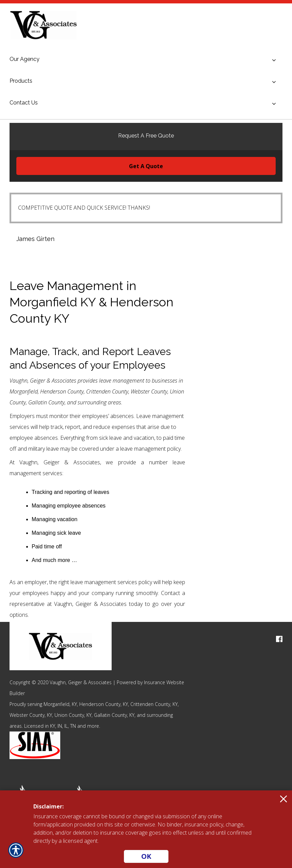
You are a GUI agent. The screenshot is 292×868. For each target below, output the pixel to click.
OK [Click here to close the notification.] (146, 856)
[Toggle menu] (274, 60)
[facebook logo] (279, 639)
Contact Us (24, 103)
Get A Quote (146, 166)
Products (21, 81)
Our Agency (25, 59)
